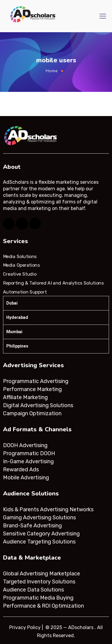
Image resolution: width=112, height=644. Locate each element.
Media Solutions (20, 257)
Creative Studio (20, 274)
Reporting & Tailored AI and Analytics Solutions (53, 283)
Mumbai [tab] (14, 332)
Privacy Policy (25, 627)
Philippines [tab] (17, 346)
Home (52, 71)
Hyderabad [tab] (17, 317)
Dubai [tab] (12, 303)
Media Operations (22, 265)
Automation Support (25, 292)
